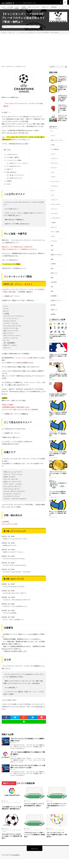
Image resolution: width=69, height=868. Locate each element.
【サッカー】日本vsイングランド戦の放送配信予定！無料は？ (34, 811)
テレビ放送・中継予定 (11, 163)
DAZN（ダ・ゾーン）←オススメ (17, 169)
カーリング (54, 172)
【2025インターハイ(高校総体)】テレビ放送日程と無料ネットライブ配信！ (58, 339)
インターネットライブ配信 (13, 166)
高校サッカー (55, 313)
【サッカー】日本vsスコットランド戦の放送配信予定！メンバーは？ (56, 811)
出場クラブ (8, 175)
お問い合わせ (28, 12)
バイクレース (55, 204)
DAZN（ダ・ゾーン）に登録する (16, 419)
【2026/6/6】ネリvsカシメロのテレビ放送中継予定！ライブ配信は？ (62, 114)
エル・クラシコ (7, 808)
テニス (19, 9)
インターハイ (55, 163)
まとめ (7, 189)
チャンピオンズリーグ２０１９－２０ (29, 32)
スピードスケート (56, 186)
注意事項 (8, 186)
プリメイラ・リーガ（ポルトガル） (56, 838)
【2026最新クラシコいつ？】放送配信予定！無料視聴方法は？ (11, 815)
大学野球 (53, 267)
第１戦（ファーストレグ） (15, 181)
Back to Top (34, 858)
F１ (52, 136)
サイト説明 (11, 9)
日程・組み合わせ (10, 178)
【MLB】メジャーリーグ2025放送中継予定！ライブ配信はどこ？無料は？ (58, 359)
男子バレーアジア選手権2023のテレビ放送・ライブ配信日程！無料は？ (58, 516)
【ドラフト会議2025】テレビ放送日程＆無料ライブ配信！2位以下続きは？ (58, 379)
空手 (52, 290)
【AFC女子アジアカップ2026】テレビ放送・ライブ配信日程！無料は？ (12, 845)
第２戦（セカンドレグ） (15, 183)
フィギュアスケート (56, 222)
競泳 (52, 295)
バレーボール (55, 218)
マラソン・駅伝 (55, 236)
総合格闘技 (54, 299)
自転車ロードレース (56, 304)
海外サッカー (50, 9)
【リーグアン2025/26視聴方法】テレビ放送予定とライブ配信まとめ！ (58, 496)
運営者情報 (60, 9)
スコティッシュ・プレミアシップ (33, 838)
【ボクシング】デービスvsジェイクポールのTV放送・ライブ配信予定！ (58, 476)
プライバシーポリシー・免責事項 (12, 12)
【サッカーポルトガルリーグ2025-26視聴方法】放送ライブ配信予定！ (57, 843)
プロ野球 (26, 9)
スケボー (53, 182)
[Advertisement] (34, 52)
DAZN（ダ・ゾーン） (13, 301)
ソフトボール (55, 191)
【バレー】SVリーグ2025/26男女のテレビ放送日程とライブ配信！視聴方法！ (58, 457)
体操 (52, 249)
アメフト (53, 159)
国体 (52, 263)
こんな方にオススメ (11, 160)
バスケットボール (56, 209)
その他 (53, 150)
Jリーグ (53, 141)
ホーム (4, 9)
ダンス (53, 195)
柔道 (52, 272)
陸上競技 (53, 308)
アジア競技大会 (55, 154)
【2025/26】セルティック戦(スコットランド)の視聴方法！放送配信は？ (34, 843)
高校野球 (53, 317)
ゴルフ (53, 177)
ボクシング (54, 231)
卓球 (52, 254)
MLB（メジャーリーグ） (37, 9)
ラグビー (53, 240)
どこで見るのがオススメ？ (13, 172)
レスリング (54, 245)
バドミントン (55, 213)
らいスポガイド (16, 864)
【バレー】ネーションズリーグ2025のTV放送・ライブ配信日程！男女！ (58, 437)
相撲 (52, 281)
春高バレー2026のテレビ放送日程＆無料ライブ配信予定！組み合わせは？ (58, 417)
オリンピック (55, 168)
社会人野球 (54, 285)
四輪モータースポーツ (57, 258)
